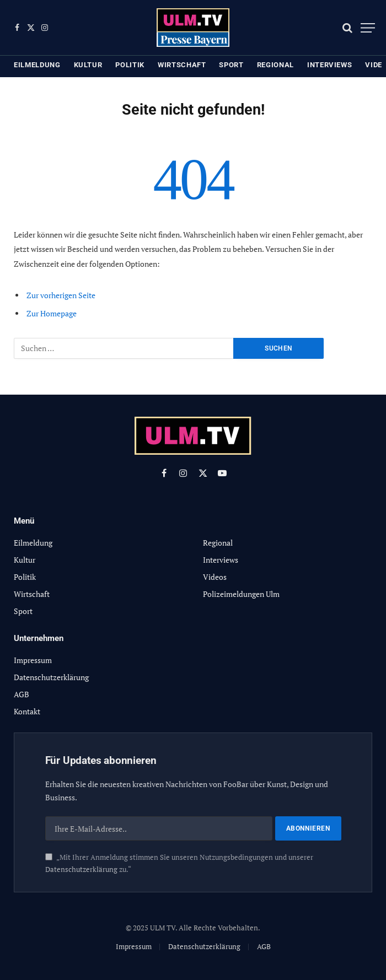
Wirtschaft (182, 65)
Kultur (88, 65)
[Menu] (368, 28)
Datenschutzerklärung (81, 869)
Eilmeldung (37, 65)
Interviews (330, 65)
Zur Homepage (52, 313)
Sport (231, 65)
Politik (130, 65)
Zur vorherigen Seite (61, 295)
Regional (275, 65)
